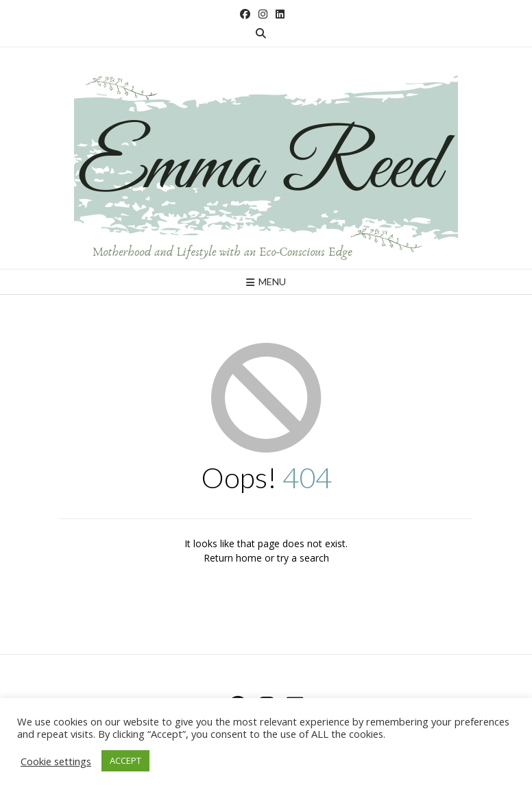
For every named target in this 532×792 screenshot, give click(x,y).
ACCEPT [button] (125, 760)
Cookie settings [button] (56, 761)
